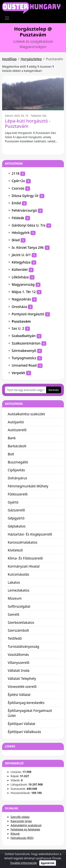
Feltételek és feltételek (25, 829)
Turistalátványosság (23, 646)
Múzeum (15, 598)
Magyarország (23, 284)
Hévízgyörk (21, 233)
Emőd (16, 203)
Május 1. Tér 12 (24, 292)
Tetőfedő (15, 638)
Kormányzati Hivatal (24, 566)
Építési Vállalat (19, 695)
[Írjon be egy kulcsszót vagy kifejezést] (26, 390)
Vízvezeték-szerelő (22, 687)
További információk (23, 863)
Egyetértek (48, 863)
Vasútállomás (18, 655)
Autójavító (16, 422)
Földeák (18, 218)
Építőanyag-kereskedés (26, 703)
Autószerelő (17, 430)
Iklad (16, 240)
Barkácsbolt (17, 446)
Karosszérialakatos (23, 542)
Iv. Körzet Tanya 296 (28, 247)
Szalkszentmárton (26, 343)
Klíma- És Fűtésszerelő (25, 558)
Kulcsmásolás (18, 574)
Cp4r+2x (18, 181)
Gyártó (13, 502)
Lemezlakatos (19, 590)
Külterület (20, 270)
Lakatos (14, 582)
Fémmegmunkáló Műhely (28, 486)
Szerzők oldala (20, 817)
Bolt (11, 454)
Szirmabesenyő (24, 351)
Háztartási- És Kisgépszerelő (30, 534)
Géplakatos (17, 526)
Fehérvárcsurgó (24, 210)
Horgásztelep (31, 59)
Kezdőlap (9, 59)
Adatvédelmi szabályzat (26, 825)
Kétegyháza (21, 262)
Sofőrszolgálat (19, 606)
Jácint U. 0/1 (21, 255)
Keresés (54, 390)
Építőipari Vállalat (22, 724)
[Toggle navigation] (7, 18)
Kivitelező (15, 550)
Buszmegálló (18, 462)
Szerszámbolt (18, 630)
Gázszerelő (16, 510)
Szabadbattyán (24, 336)
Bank (12, 438)
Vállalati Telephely (22, 678)
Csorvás (18, 188)
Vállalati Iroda (19, 670)
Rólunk (15, 834)
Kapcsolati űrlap (21, 821)
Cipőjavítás (16, 470)
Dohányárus (17, 478)
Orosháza (19, 307)
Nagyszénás (21, 299)
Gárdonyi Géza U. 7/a (29, 225)
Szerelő (13, 614)
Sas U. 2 (18, 328)
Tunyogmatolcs (24, 358)
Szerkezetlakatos (21, 622)
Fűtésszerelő (18, 494)
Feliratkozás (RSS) (22, 838)
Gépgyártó (16, 518)
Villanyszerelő (19, 663)
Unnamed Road (24, 365)
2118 (15, 173)
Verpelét (18, 373)
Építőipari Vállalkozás (24, 732)
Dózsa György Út (25, 196)
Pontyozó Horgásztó (28, 314)
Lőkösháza (20, 277)
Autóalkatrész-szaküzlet (26, 414)
